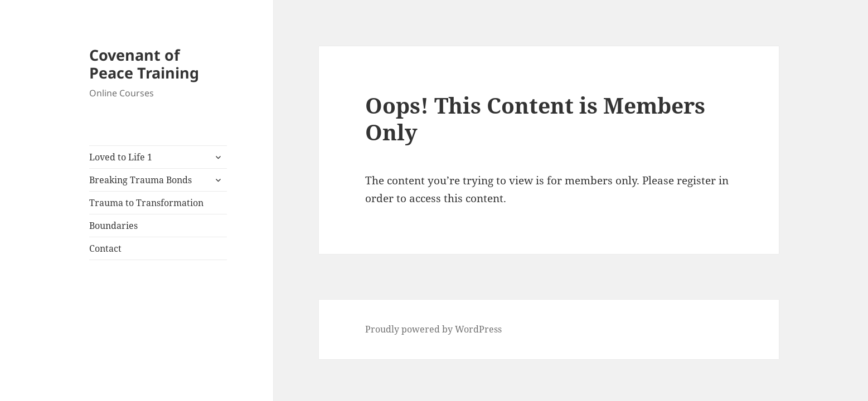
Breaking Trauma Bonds (140, 180)
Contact (105, 248)
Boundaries (113, 226)
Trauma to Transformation (146, 203)
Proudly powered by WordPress (433, 329)
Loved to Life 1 (121, 157)
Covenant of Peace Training (144, 64)
